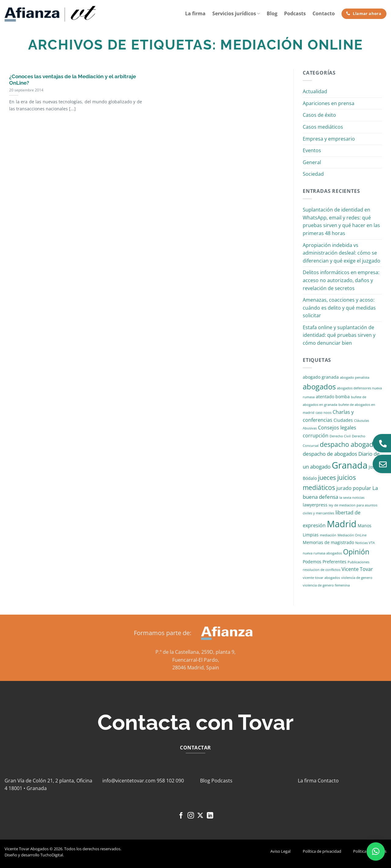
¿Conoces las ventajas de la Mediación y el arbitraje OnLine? (73, 80)
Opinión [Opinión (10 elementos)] (356, 552)
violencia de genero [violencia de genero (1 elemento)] (357, 578)
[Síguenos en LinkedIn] (210, 816)
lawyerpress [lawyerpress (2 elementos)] (315, 505)
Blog (272, 13)
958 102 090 (170, 781)
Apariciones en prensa (329, 103)
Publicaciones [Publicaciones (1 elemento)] (358, 562)
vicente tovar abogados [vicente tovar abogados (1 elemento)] (321, 578)
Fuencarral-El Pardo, (196, 660)
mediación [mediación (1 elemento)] (328, 535)
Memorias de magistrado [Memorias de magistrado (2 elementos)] (328, 542)
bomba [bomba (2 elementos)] (343, 397)
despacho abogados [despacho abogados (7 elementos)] (350, 444)
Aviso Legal (280, 851)
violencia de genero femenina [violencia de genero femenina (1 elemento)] (326, 585)
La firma (195, 13)
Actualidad (315, 91)
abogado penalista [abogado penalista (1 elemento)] (355, 377)
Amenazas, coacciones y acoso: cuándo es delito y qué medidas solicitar (339, 308)
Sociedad (313, 174)
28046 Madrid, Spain (196, 668)
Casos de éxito (319, 115)
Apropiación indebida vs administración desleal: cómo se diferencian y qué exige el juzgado (342, 253)
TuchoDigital (52, 855)
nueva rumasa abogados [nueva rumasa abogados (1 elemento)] (322, 553)
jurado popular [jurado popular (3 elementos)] (354, 488)
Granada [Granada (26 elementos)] (350, 465)
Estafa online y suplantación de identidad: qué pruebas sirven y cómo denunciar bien (339, 335)
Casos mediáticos (323, 127)
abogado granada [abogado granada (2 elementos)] (321, 377)
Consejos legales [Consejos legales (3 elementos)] (337, 428)
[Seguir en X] (200, 816)
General (312, 162)
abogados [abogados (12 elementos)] (319, 386)
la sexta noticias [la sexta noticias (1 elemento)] (352, 498)
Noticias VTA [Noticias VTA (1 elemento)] (365, 543)
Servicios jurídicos (236, 13)
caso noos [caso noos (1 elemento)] (323, 413)
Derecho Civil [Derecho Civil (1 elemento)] (340, 436)
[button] (376, 851)
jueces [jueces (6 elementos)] (327, 478)
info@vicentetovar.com (129, 781)
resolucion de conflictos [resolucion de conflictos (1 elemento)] (322, 570)
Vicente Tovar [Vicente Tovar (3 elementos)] (357, 569)
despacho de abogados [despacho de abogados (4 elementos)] (330, 454)
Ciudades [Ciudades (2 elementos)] (343, 420)
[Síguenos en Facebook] (181, 816)
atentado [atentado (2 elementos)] (325, 397)
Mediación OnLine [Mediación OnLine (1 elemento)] (352, 535)
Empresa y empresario (329, 139)
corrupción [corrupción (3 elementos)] (316, 436)
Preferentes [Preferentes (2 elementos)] (334, 562)
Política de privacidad (322, 851)
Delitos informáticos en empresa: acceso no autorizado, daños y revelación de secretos (341, 280)
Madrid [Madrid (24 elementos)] (342, 524)
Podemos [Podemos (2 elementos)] (312, 562)
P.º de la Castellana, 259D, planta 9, (195, 652)
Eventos (312, 150)
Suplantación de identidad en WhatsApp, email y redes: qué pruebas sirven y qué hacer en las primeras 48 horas (341, 221)
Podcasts (295, 13)
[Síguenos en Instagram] (191, 816)
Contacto (324, 13)
